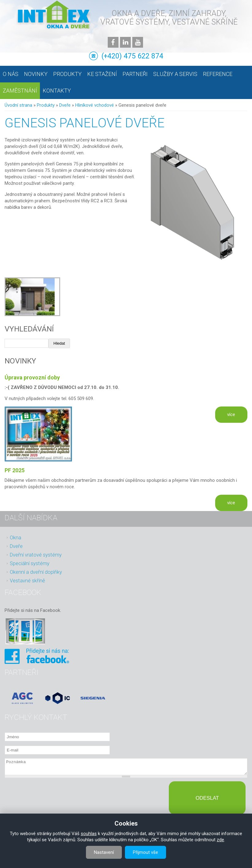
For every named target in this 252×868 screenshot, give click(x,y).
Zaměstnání (20, 91)
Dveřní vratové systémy (36, 555)
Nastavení (104, 852)
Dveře (65, 105)
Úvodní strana (18, 105)
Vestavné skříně (27, 581)
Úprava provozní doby (32, 377)
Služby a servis (175, 74)
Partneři (135, 74)
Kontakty (57, 91)
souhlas (89, 834)
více (231, 414)
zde (220, 840)
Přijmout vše (145, 852)
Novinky (36, 74)
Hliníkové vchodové (95, 105)
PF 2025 (15, 470)
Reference (218, 74)
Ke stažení (102, 74)
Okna (16, 538)
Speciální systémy (30, 563)
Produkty (67, 74)
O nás (11, 74)
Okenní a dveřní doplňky (36, 572)
